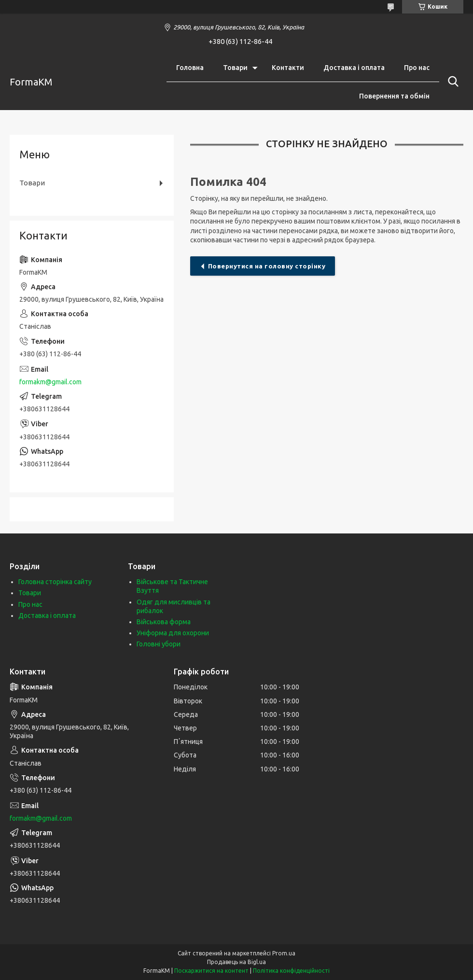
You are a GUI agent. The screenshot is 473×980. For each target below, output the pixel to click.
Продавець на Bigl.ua (236, 962)
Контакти (288, 68)
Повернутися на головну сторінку (267, 266)
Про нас (417, 68)
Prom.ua (284, 953)
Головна (190, 68)
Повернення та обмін (394, 96)
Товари (235, 68)
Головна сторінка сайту (55, 582)
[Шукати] (451, 82)
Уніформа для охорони (173, 633)
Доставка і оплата (354, 68)
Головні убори (159, 644)
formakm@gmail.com (50, 382)
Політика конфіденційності (291, 971)
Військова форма (164, 622)
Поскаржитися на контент (211, 971)
